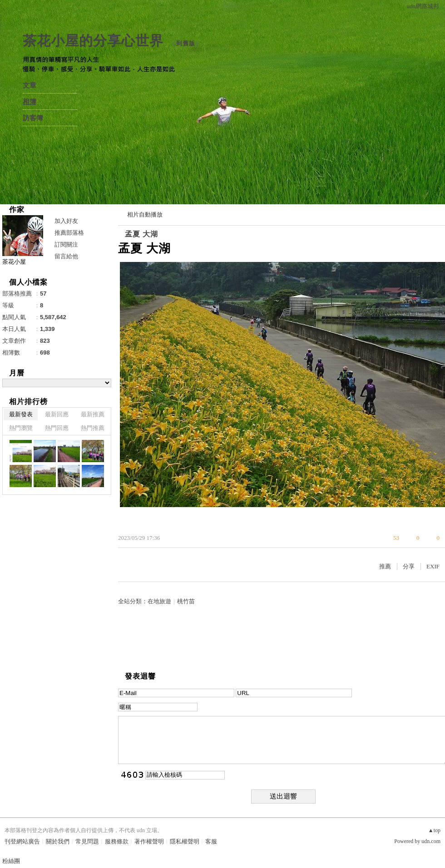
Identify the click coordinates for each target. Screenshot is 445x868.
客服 (211, 841)
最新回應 (57, 414)
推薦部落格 (69, 233)
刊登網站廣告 (22, 841)
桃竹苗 (186, 601)
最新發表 (21, 414)
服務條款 (117, 841)
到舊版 (186, 43)
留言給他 (66, 256)
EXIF (433, 566)
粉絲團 (11, 861)
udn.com (431, 841)
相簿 (30, 102)
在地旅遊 (159, 601)
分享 (409, 566)
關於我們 (58, 841)
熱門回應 (57, 428)
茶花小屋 (14, 262)
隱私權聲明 (185, 841)
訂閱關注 (66, 244)
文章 (30, 85)
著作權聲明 (149, 841)
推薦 (385, 566)
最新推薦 (93, 414)
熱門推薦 (93, 428)
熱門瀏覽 (21, 428)
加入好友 (66, 221)
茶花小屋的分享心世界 (93, 41)
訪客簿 (33, 118)
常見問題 (87, 841)
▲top (434, 830)
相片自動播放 (145, 215)
